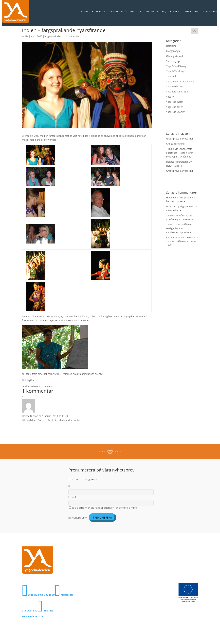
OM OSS (150, 11)
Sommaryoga (173, 61)
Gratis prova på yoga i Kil (179, 139)
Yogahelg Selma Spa (177, 92)
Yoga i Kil (171, 76)
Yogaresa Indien (53, 36)
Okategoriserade (175, 56)
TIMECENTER (190, 11)
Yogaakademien (175, 86)
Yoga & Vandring (175, 71)
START (85, 11)
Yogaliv (170, 97)
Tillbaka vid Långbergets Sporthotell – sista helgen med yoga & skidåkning (180, 153)
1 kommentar (72, 36)
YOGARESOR (116, 11)
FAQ (164, 11)
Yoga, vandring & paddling (180, 81)
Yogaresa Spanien (176, 112)
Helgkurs (171, 46)
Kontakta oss (209, 11)
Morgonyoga (173, 51)
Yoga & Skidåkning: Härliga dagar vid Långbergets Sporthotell (179, 228)
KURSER (97, 11)
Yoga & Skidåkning (176, 66)
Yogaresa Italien (175, 107)
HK (27, 36)
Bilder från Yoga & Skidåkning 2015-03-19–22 (182, 241)
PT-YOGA (136, 11)
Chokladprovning (175, 144)
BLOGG (174, 11)
